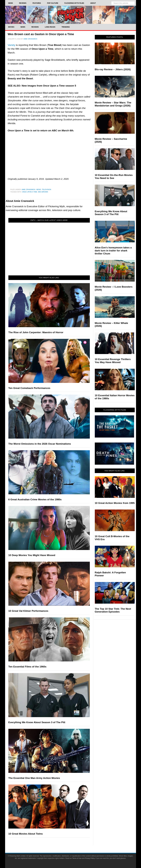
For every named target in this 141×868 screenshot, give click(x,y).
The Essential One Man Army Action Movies (34, 778)
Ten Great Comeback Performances (29, 388)
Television (47, 190)
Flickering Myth (71, 15)
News (39, 190)
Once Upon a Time (30, 192)
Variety (12, 45)
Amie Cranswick (29, 190)
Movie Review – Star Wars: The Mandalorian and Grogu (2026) (113, 104)
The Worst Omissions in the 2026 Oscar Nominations (40, 444)
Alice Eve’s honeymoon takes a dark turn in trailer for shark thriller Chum (113, 251)
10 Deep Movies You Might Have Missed (32, 555)
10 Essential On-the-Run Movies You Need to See (114, 177)
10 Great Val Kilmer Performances (28, 611)
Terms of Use (77, 858)
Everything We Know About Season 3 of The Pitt (37, 722)
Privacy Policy (90, 858)
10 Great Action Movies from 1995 (115, 503)
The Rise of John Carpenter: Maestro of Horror (36, 332)
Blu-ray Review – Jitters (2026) (113, 69)
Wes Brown (43, 192)
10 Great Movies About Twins (26, 834)
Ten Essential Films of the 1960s (27, 667)
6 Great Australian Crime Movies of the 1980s (35, 499)
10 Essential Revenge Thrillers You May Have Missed (113, 361)
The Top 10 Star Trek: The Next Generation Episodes (113, 610)
